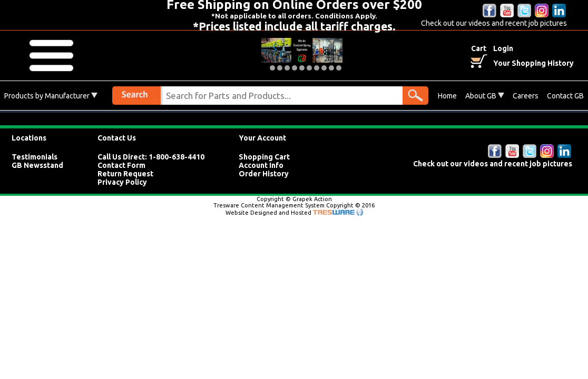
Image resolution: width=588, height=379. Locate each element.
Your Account (262, 138)
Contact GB (565, 96)
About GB (485, 96)
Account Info (261, 165)
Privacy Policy (122, 182)
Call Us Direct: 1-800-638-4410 (151, 157)
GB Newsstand (37, 165)
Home (447, 96)
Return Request (125, 174)
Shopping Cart (264, 157)
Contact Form (121, 165)
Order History (264, 174)
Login (503, 48)
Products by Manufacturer (51, 96)
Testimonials (35, 157)
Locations (29, 138)
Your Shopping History (533, 63)
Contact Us (117, 138)
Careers (526, 96)
